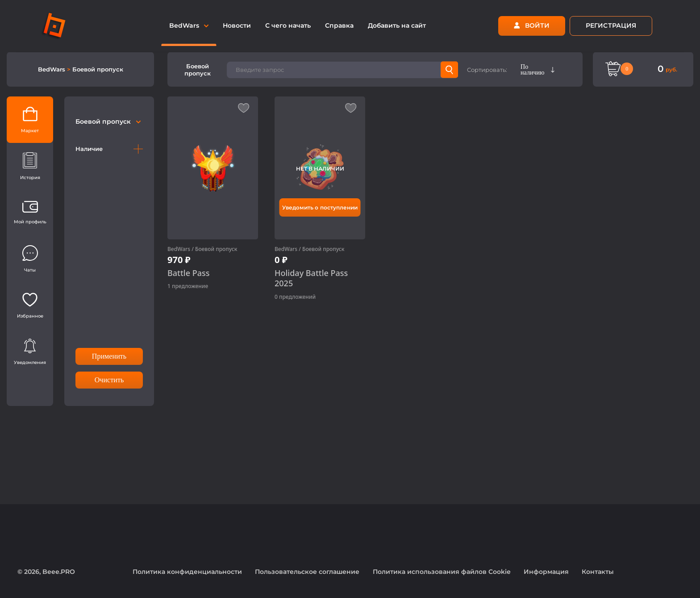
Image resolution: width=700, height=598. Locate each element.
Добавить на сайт (397, 25)
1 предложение (188, 286)
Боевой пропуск (98, 69)
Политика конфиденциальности (187, 572)
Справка (339, 25)
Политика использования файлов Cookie (442, 572)
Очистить (109, 380)
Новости (237, 25)
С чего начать (288, 25)
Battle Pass (189, 273)
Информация (546, 572)
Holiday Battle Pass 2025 (311, 278)
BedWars (52, 69)
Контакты (598, 572)
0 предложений (295, 297)
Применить (109, 356)
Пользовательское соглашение (307, 572)
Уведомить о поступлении (320, 207)
